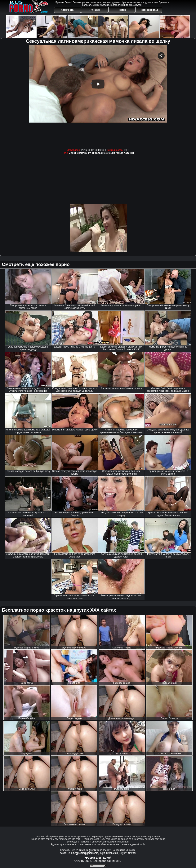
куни (91, 153)
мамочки (82, 153)
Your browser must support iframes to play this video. (98, 96)
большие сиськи (105, 153)
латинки (129, 153)
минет (72, 153)
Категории (68, 10)
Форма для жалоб (98, 858)
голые (119, 153)
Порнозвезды (149, 10)
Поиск (122, 10)
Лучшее (95, 10)
